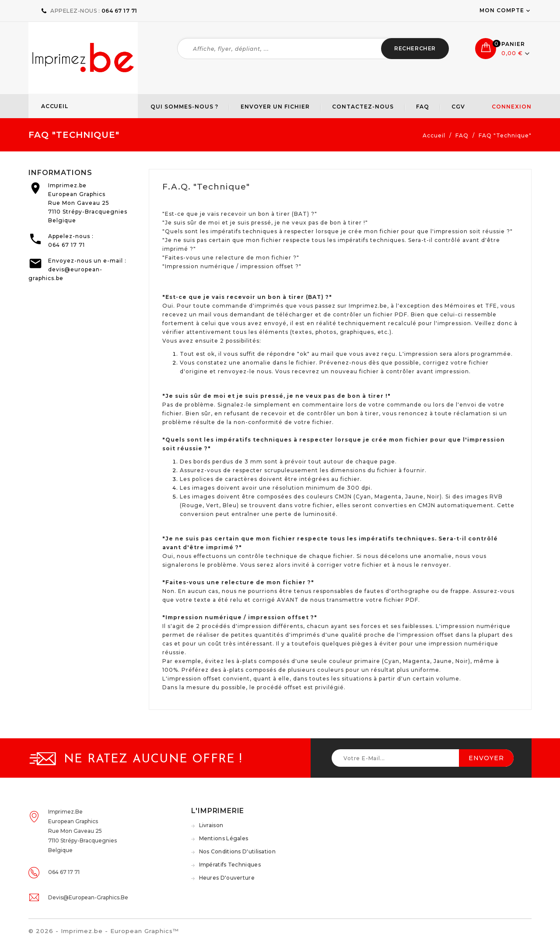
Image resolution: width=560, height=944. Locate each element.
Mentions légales (224, 838)
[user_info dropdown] (529, 10)
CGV (458, 107)
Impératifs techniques (230, 865)
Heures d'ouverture (227, 878)
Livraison (211, 825)
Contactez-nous (363, 107)
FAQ (423, 107)
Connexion (512, 107)
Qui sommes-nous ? (184, 107)
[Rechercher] (313, 49)
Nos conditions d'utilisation (237, 851)
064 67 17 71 (66, 245)
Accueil (55, 106)
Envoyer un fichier (275, 107)
